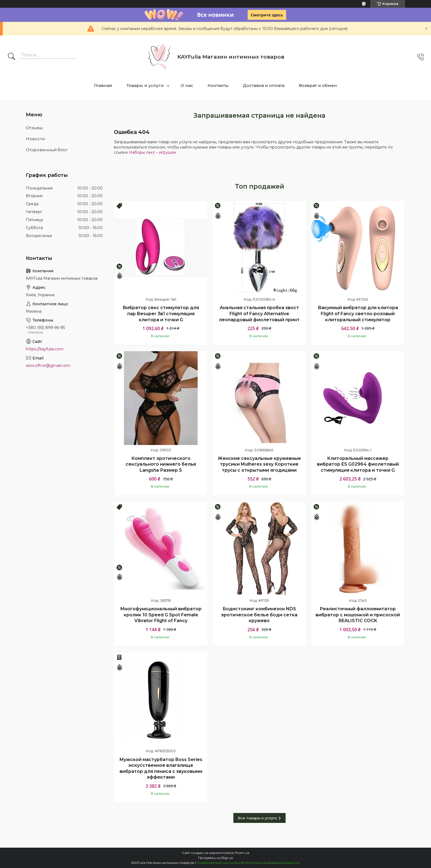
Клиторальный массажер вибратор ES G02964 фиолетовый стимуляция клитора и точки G (358, 464)
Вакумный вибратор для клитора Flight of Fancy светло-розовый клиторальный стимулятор (358, 314)
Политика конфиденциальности (272, 863)
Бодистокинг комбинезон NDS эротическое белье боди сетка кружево (259, 615)
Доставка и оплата (264, 85)
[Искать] (12, 57)
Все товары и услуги (257, 818)
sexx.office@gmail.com (48, 366)
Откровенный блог (47, 150)
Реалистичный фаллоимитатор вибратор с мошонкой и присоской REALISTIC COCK (358, 615)
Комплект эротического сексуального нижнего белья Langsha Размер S (161, 464)
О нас (187, 85)
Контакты (218, 85)
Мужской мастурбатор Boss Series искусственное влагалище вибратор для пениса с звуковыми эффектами (161, 768)
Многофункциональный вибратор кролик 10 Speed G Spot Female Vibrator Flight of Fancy (161, 615)
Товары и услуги (145, 85)
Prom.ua (242, 853)
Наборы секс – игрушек (153, 152)
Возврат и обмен (318, 85)
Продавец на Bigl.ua (215, 858)
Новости (35, 139)
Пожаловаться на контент (219, 863)
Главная (103, 85)
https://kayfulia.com (45, 349)
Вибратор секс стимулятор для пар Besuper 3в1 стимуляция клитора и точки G (161, 314)
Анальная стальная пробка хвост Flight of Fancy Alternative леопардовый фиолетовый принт (259, 314)
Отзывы (34, 128)
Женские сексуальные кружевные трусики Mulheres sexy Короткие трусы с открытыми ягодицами (259, 464)
